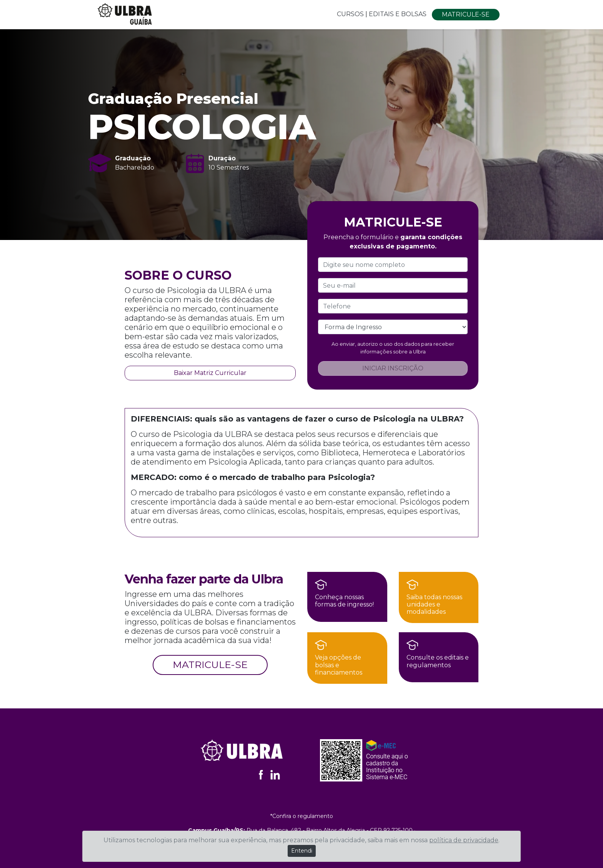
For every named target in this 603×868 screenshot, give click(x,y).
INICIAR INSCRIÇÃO (393, 368)
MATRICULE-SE (466, 14)
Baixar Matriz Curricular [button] (210, 373)
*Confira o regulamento (302, 816)
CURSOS (350, 14)
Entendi (302, 851)
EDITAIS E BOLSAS (398, 14)
